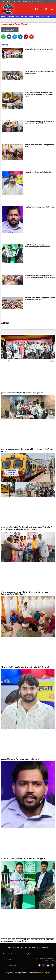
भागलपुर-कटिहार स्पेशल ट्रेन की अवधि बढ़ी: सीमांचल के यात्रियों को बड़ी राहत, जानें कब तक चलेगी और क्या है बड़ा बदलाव (39, 94)
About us (9, 2)
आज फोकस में (11, 17)
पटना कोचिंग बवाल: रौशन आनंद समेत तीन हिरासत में (38, 172)
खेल (22, 17)
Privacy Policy (28, 2)
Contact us (39, 2)
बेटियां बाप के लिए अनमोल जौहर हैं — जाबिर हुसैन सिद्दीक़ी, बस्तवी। (25, 667)
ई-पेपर (47, 17)
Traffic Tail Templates (44, 973)
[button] (52, 9)
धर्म (26, 17)
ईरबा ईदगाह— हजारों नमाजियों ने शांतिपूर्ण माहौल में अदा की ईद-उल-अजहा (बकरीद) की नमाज (40, 299)
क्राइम (18, 17)
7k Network (3, 328)
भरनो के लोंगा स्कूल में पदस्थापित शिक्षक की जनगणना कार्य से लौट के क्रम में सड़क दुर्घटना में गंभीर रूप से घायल (40, 246)
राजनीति (37, 17)
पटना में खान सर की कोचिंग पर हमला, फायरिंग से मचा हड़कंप (40, 207)
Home (3, 2)
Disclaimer (18, 2)
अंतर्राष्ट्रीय (3, 17)
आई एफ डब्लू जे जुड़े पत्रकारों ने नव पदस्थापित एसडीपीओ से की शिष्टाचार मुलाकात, (27, 450)
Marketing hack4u (2, 328)
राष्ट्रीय (42, 17)
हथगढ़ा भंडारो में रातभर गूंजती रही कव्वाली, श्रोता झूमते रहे (39, 49)
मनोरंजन (31, 17)
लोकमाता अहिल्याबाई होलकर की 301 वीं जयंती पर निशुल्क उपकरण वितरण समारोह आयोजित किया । (40, 122)
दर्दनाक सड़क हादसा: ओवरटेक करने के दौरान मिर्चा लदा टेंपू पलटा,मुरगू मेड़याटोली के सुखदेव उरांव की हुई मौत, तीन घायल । (40, 277)
